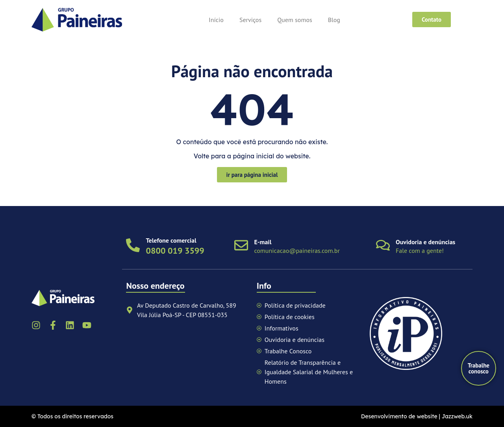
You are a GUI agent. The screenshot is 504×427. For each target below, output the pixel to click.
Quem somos (295, 20)
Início (216, 20)
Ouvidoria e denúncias (425, 242)
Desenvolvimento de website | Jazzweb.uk (417, 416)
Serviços (250, 20)
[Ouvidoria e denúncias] (383, 245)
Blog (334, 20)
